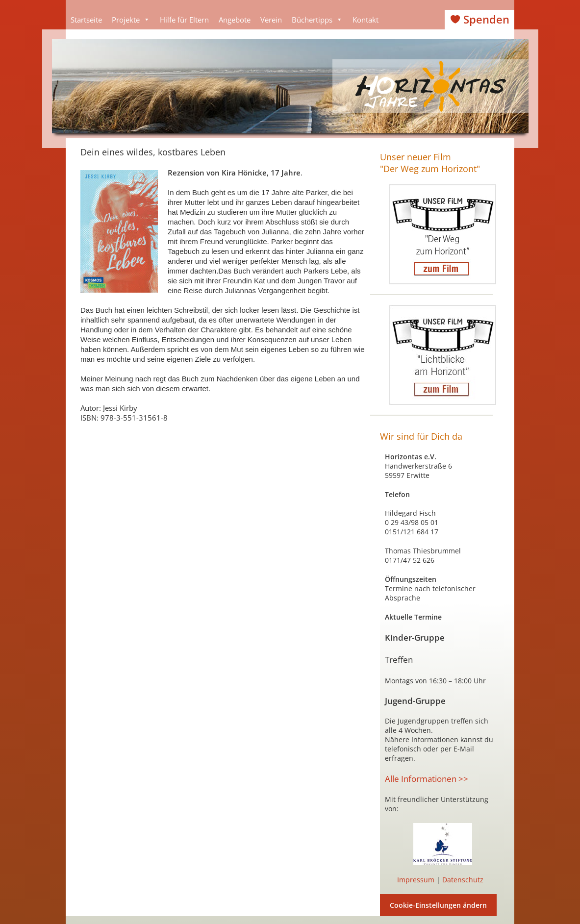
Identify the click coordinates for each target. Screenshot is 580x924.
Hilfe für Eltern (184, 20)
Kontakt (366, 20)
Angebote (235, 20)
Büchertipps (317, 20)
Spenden (486, 19)
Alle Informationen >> (427, 779)
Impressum (416, 880)
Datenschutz (463, 880)
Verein (271, 20)
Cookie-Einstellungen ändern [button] (438, 905)
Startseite (86, 20)
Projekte (131, 20)
